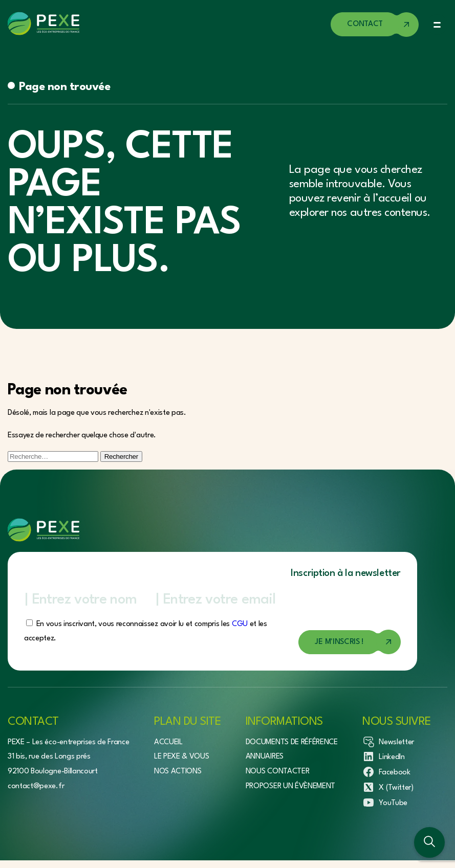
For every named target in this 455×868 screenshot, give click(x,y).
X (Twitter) (388, 787)
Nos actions (178, 772)
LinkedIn (383, 756)
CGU (240, 624)
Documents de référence (292, 742)
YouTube (385, 803)
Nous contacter (278, 772)
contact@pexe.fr (36, 786)
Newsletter (388, 742)
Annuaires (265, 757)
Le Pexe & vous (182, 757)
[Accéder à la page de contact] (375, 25)
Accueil (168, 742)
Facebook (386, 772)
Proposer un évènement (290, 786)
